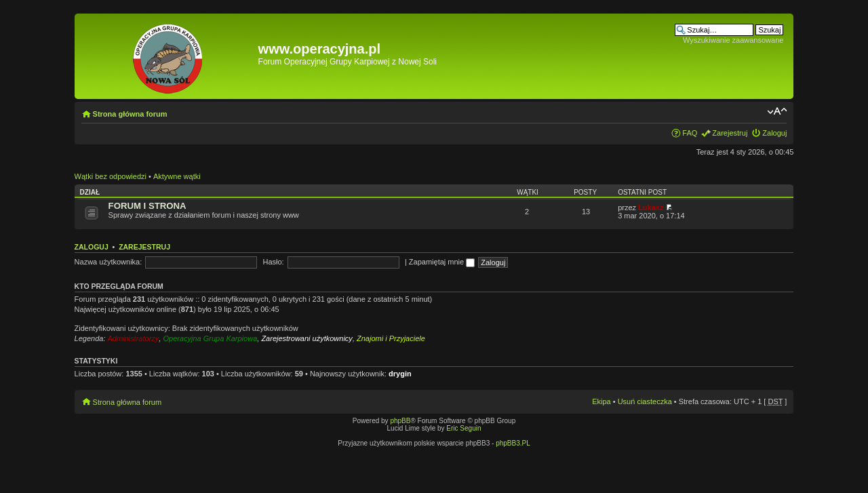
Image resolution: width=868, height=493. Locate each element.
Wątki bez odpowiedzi (111, 176)
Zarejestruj (730, 133)
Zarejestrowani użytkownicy (307, 338)
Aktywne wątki (177, 176)
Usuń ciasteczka (645, 401)
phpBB (400, 421)
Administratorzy (134, 338)
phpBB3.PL (513, 443)
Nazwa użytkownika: (108, 262)
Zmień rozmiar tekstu (777, 111)
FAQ (690, 133)
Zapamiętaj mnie (442, 262)
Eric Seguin (463, 428)
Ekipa (601, 401)
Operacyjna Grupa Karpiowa (210, 338)
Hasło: (273, 262)
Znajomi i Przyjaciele (391, 338)
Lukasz (651, 208)
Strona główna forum (130, 114)
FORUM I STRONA (147, 206)
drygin (400, 374)
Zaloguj (774, 133)
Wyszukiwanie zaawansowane (733, 40)
